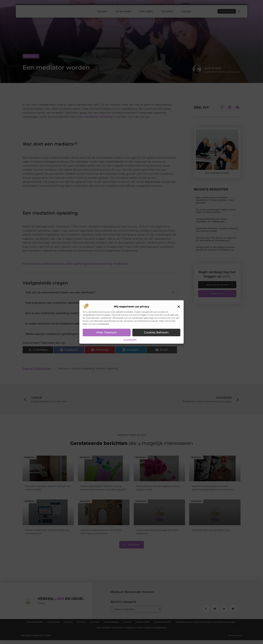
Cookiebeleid (130, 340)
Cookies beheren (156, 333)
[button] (179, 307)
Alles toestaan (107, 333)
